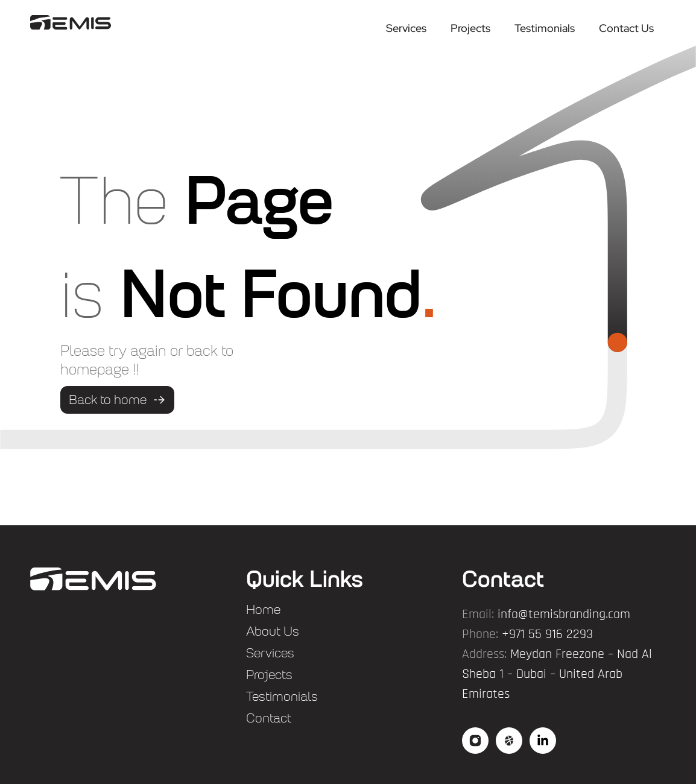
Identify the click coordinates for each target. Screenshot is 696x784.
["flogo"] (93, 579)
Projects (470, 28)
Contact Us (626, 28)
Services (406, 28)
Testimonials (545, 28)
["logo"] (71, 22)
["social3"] (543, 741)
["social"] (475, 741)
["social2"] (509, 741)
